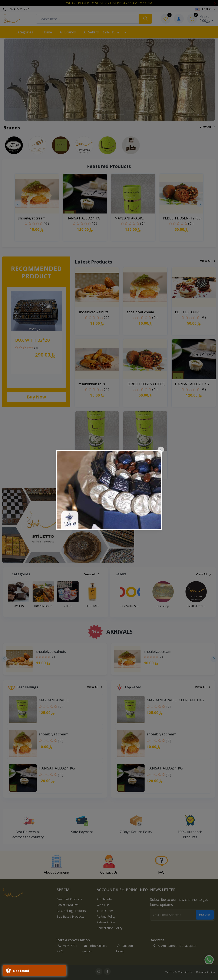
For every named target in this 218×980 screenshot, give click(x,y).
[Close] (161, 450)
